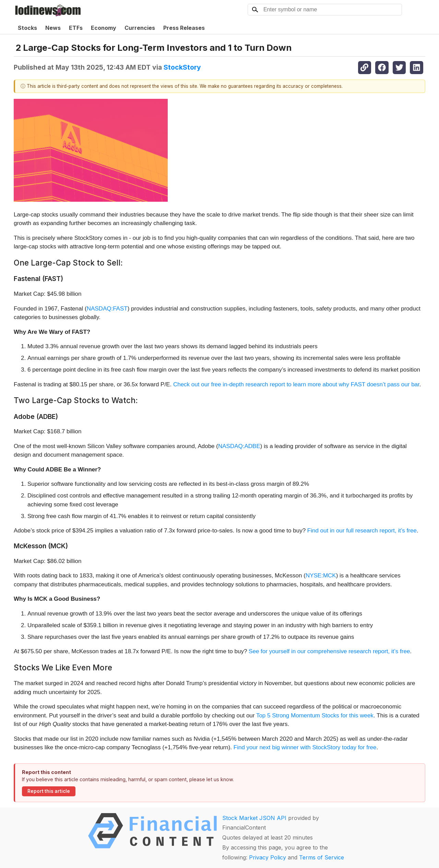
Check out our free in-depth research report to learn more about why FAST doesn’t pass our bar (296, 384)
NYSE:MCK (321, 576)
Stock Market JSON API (254, 818)
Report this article (49, 791)
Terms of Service (322, 857)
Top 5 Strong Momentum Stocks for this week (315, 715)
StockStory (182, 67)
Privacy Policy (268, 857)
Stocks (27, 28)
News (53, 28)
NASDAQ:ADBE (239, 446)
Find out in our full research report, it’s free (362, 531)
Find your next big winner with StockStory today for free (305, 747)
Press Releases (184, 28)
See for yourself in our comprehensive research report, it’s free (329, 651)
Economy (104, 28)
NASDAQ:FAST (107, 309)
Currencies (140, 28)
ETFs (76, 28)
